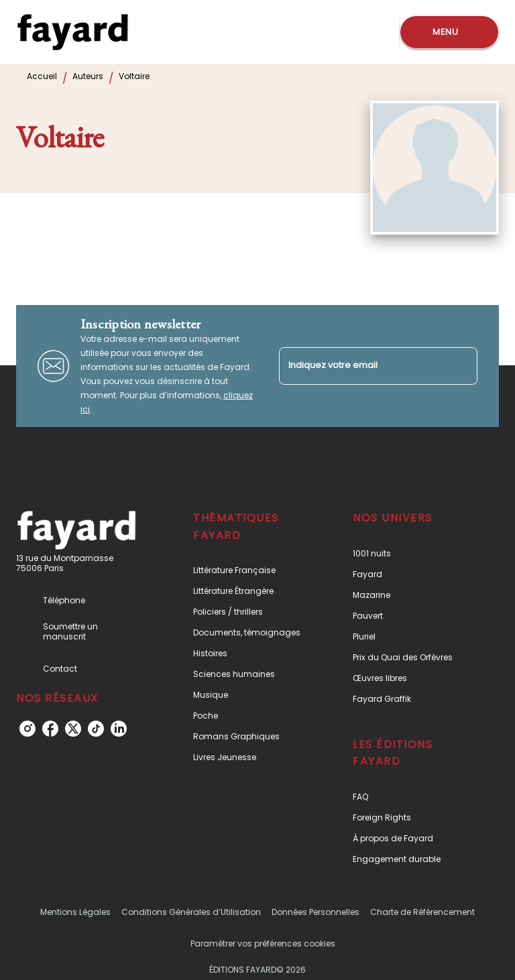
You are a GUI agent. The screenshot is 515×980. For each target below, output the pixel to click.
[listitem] (27, 729)
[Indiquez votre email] (361, 366)
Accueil (42, 76)
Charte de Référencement (422, 912)
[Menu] (449, 32)
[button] (250, 570)
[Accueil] (72, 32)
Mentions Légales (75, 912)
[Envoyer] (461, 366)
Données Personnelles (316, 912)
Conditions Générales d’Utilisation (191, 912)
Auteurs (88, 76)
